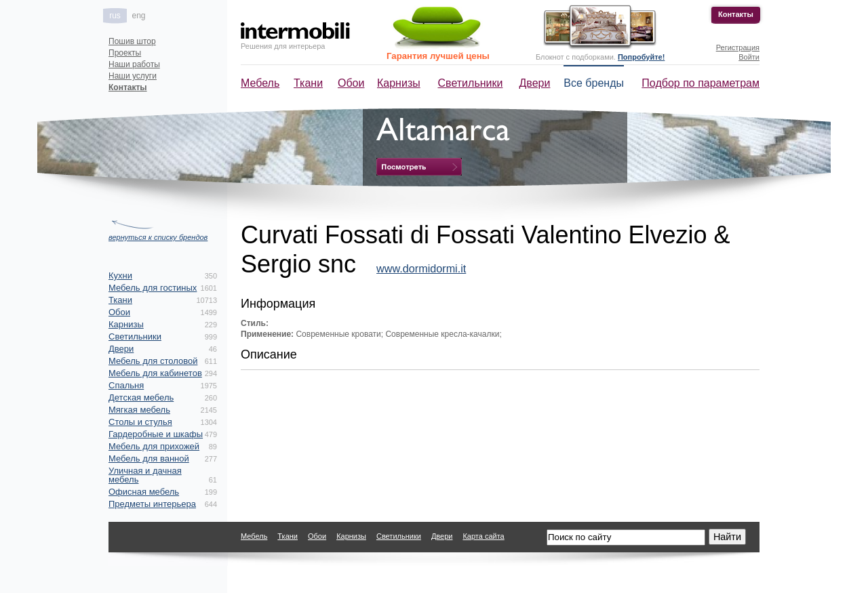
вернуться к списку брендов (158, 237)
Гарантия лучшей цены (438, 56)
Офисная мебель (144, 492)
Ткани (308, 83)
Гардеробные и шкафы (156, 434)
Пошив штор (132, 41)
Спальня (126, 385)
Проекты (125, 53)
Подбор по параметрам (701, 83)
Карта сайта (483, 536)
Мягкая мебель (139, 410)
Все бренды (594, 83)
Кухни (120, 275)
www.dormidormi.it (421, 268)
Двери (535, 83)
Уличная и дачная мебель (145, 475)
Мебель (260, 83)
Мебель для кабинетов (155, 373)
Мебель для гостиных (153, 288)
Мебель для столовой (153, 361)
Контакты (736, 14)
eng (138, 16)
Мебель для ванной (149, 458)
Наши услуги (133, 76)
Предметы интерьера (152, 504)
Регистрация (738, 47)
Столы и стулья (140, 422)
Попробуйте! (641, 57)
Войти (749, 57)
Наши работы (134, 64)
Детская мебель (141, 397)
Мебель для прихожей (154, 446)
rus (115, 16)
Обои (351, 83)
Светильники (471, 83)
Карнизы (399, 83)
